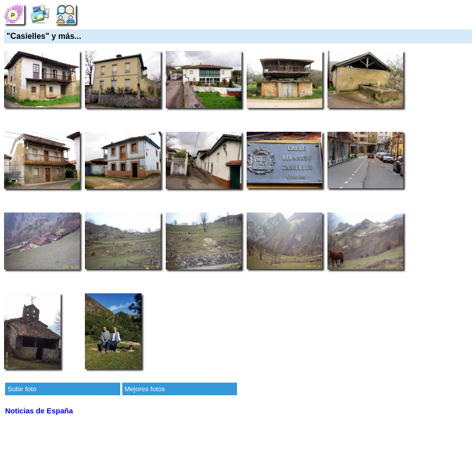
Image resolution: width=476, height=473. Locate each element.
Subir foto (22, 389)
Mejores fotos (145, 389)
